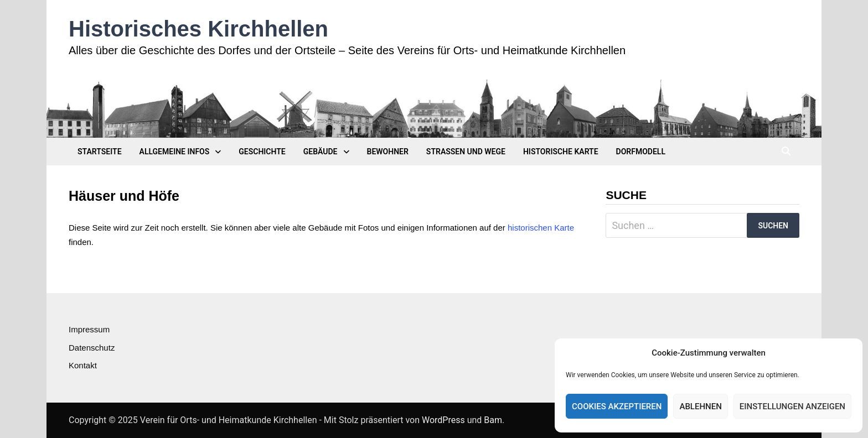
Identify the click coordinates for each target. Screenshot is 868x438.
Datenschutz (92, 348)
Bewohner (388, 152)
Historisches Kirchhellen (198, 29)
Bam (493, 420)
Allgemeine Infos (175, 152)
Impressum (89, 329)
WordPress (443, 420)
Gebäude (321, 152)
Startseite (100, 152)
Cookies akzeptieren (617, 406)
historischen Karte (541, 228)
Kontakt (83, 365)
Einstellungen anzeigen (792, 406)
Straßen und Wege (466, 152)
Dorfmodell (641, 152)
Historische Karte (561, 152)
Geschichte (262, 152)
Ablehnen (700, 406)
